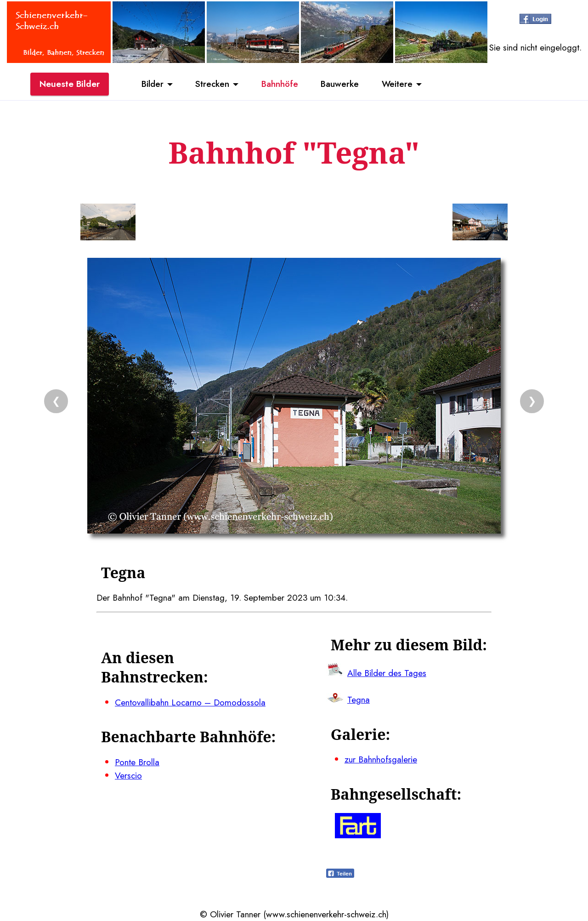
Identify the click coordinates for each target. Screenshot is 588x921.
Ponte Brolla (137, 762)
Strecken (212, 84)
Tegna (359, 699)
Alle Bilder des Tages (387, 673)
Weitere (398, 84)
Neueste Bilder (70, 84)
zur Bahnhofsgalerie (381, 759)
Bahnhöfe (280, 84)
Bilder (152, 84)
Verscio (128, 775)
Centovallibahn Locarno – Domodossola (190, 702)
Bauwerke (340, 84)
